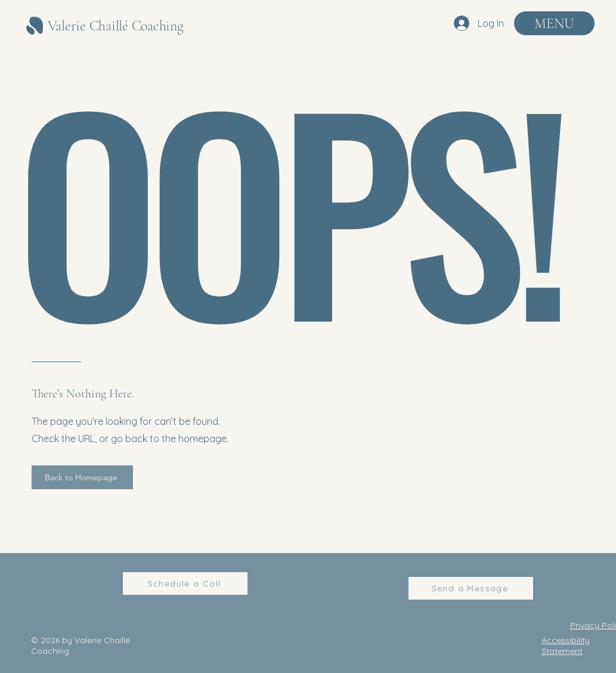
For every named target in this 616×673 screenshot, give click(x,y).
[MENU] (554, 23)
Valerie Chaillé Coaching (116, 26)
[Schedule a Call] (185, 584)
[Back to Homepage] (82, 477)
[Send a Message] (471, 588)
